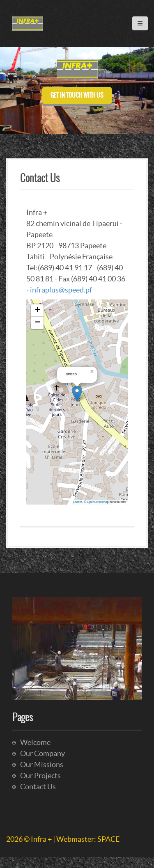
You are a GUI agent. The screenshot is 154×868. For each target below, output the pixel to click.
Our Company (43, 753)
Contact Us (38, 787)
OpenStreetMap (98, 502)
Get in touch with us (77, 95)
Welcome (35, 742)
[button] (77, 394)
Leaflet (77, 502)
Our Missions (42, 764)
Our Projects (40, 775)
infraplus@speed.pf (61, 290)
